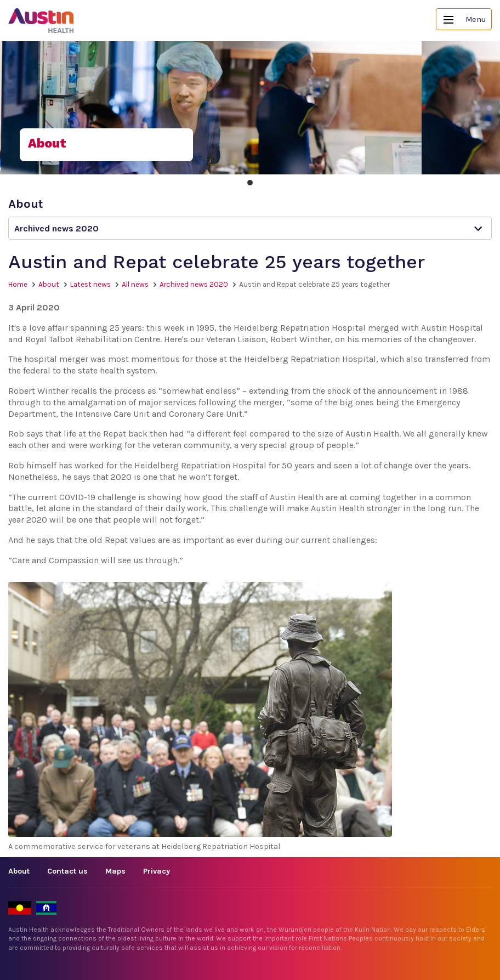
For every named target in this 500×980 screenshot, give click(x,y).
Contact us (67, 871)
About (49, 284)
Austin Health (41, 21)
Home (18, 284)
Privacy (157, 871)
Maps (115, 871)
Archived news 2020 (194, 284)
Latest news (90, 284)
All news (135, 284)
